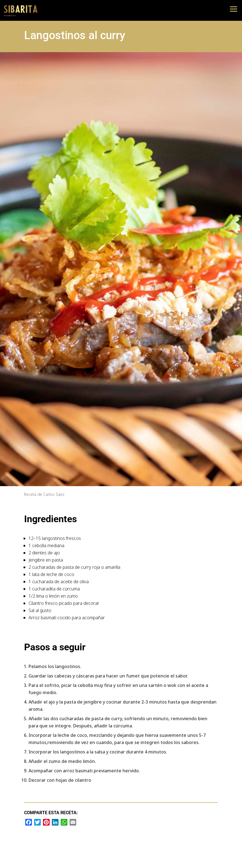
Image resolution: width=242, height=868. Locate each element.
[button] (234, 8)
